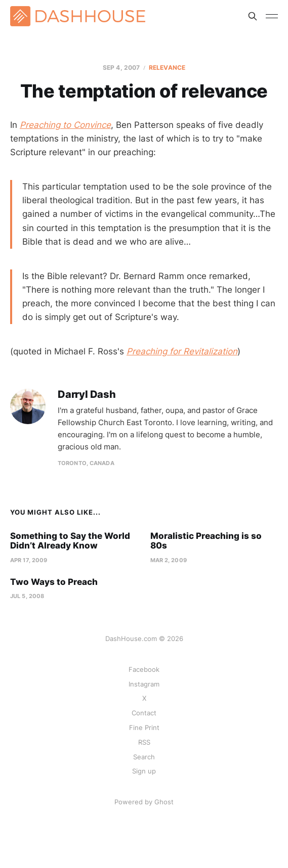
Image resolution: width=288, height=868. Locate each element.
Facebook (144, 669)
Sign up (144, 771)
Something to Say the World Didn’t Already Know (70, 541)
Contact (144, 713)
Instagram (144, 684)
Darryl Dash (87, 395)
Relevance (167, 67)
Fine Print (144, 727)
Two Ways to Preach (54, 582)
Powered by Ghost (144, 802)
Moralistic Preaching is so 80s (206, 541)
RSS (144, 742)
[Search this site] (253, 16)
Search (144, 757)
